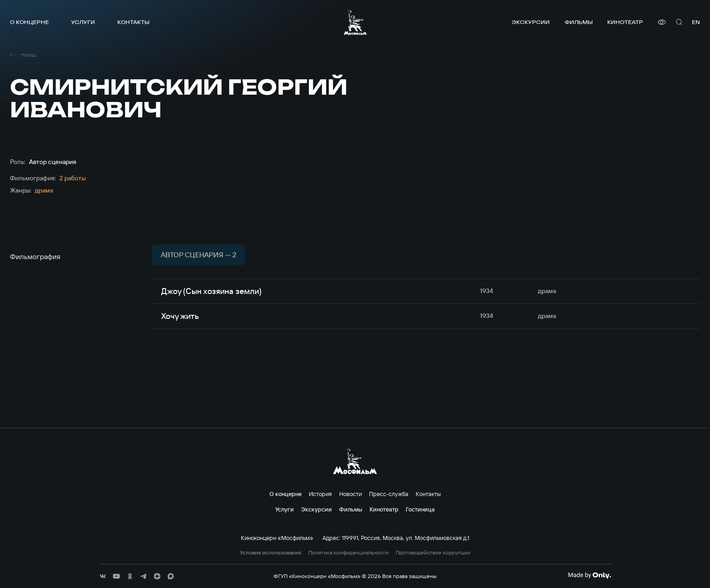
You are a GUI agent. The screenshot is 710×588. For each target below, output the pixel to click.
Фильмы (579, 22)
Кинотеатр (625, 22)
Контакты (133, 22)
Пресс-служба (389, 494)
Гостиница (420, 509)
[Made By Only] (589, 575)
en (696, 22)
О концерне (29, 22)
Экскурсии (531, 22)
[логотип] (355, 22)
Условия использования (271, 553)
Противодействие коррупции (433, 553)
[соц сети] (103, 576)
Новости (350, 494)
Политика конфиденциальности (348, 553)
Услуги (83, 22)
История (320, 494)
